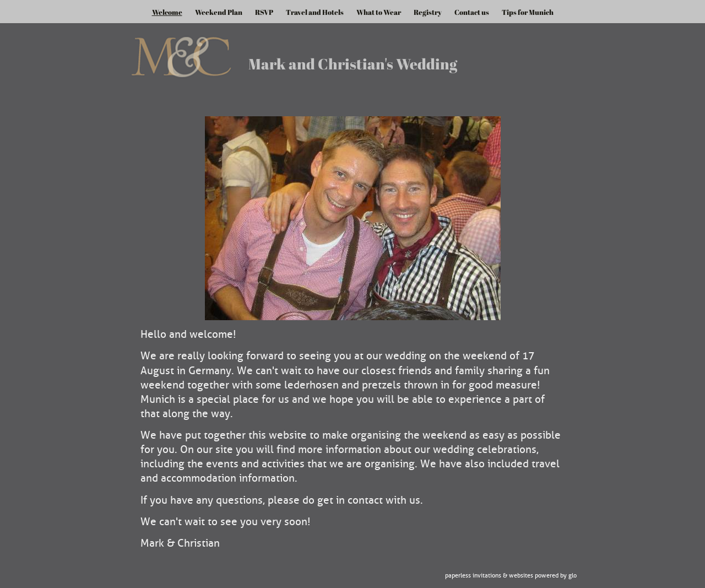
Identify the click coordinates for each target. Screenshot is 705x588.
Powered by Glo (556, 576)
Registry (428, 12)
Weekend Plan (219, 12)
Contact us (472, 12)
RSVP (264, 12)
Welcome (167, 12)
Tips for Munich (528, 12)
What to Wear (379, 12)
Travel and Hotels (315, 12)
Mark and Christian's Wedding (353, 64)
